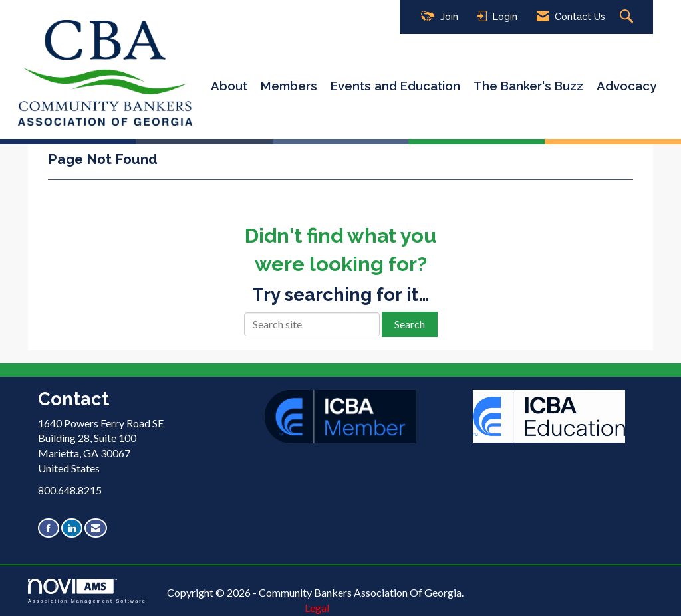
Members (289, 86)
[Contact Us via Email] (96, 528)
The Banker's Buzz (528, 86)
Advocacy (626, 86)
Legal (317, 608)
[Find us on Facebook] (49, 528)
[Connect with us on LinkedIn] (72, 528)
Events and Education (395, 86)
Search (410, 324)
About (229, 86)
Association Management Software (87, 591)
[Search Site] (628, 17)
